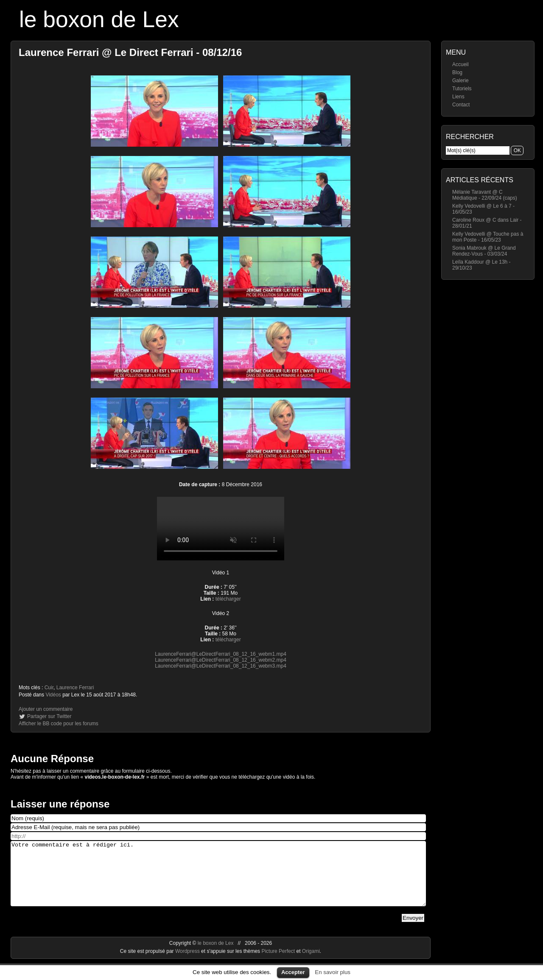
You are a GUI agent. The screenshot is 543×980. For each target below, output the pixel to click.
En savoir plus (333, 972)
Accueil (460, 64)
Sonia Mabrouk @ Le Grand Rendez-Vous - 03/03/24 (484, 251)
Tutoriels (462, 89)
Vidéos (53, 695)
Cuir (49, 688)
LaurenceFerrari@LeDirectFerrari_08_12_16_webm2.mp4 (221, 660)
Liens (458, 97)
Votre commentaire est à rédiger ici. (218, 880)
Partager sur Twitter (49, 716)
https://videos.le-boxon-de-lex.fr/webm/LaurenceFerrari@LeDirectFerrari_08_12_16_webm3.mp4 (221, 529)
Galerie (460, 81)
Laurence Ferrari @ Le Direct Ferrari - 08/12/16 (130, 52)
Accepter (293, 972)
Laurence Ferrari (75, 688)
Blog (457, 72)
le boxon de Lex (99, 19)
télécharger (228, 599)
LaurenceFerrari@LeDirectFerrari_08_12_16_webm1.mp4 (221, 654)
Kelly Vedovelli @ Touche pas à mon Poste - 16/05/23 (488, 237)
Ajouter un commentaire (46, 709)
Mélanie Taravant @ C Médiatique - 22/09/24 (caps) (485, 195)
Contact (461, 105)
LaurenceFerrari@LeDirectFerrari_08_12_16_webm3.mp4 (221, 666)
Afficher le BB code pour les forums (59, 724)
